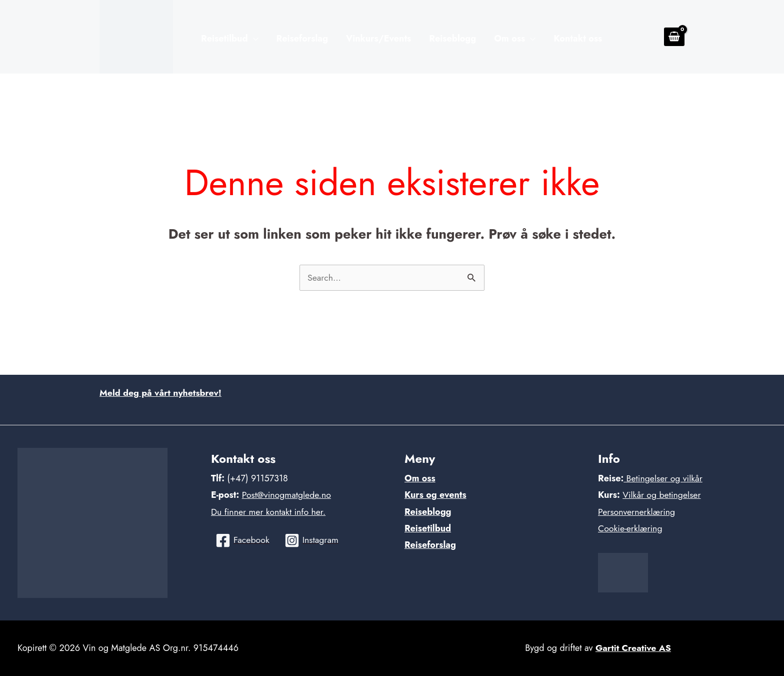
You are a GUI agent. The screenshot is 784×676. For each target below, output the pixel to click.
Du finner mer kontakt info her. (269, 512)
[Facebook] (243, 540)
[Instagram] (312, 540)
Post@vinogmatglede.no (287, 495)
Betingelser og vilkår (663, 478)
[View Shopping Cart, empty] (674, 37)
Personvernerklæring (637, 512)
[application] (253, 39)
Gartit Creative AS (634, 648)
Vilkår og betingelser (662, 495)
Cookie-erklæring (631, 528)
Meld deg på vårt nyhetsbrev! (161, 393)
